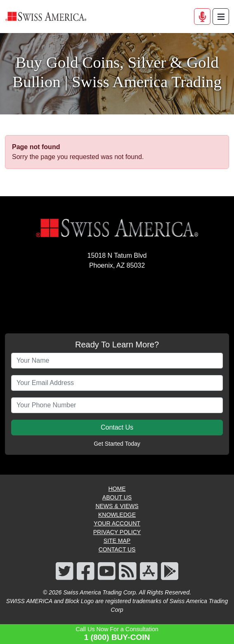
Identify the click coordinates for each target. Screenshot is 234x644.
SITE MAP (117, 541)
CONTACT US (117, 549)
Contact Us (117, 427)
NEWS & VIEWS (117, 506)
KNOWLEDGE (117, 515)
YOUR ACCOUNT (117, 523)
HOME (117, 489)
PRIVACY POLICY (117, 532)
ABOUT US (117, 497)
